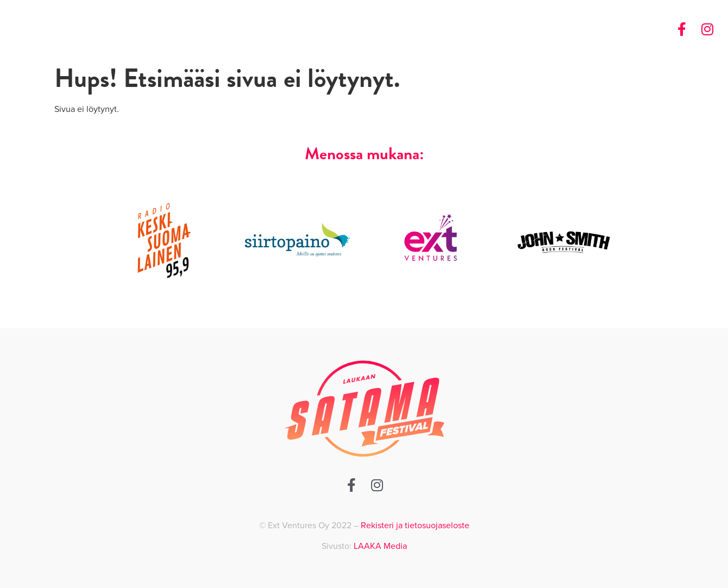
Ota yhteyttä (611, 29)
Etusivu (511, 29)
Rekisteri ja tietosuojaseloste (415, 526)
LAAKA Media (380, 546)
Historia (555, 29)
